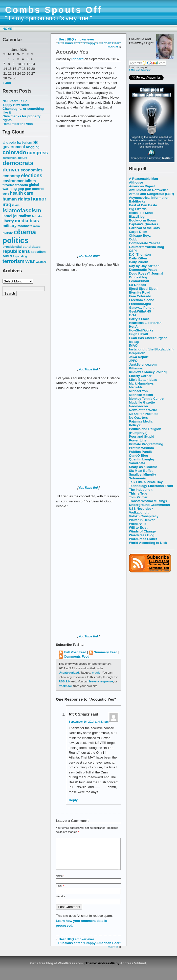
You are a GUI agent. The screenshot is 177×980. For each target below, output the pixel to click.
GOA (133, 315)
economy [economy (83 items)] (11, 176)
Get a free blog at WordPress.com (56, 969)
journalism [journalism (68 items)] (22, 216)
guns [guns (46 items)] (6, 194)
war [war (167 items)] (30, 261)
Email (60, 892)
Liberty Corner (140, 376)
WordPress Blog (142, 535)
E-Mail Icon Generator (140, 70)
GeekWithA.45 (140, 311)
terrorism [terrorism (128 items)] (13, 261)
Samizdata (137, 463)
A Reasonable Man (143, 179)
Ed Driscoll (138, 285)
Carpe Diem (138, 232)
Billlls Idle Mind (141, 213)
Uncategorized (69, 672)
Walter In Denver (142, 520)
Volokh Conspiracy (144, 516)
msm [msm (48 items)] (36, 226)
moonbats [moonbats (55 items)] (25, 226)
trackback (65, 686)
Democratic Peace (143, 270)
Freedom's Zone (142, 300)
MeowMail (137, 387)
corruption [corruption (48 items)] (9, 158)
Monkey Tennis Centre (146, 399)
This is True (138, 493)
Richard (77, 59)
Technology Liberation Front (151, 486)
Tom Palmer (138, 497)
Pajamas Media (141, 421)
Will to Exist (138, 528)
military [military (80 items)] (9, 226)
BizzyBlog (137, 217)
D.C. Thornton (140, 254)
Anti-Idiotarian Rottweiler (148, 190)
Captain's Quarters (143, 224)
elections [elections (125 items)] (32, 175)
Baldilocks (137, 201)
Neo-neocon (138, 406)
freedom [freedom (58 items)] (21, 185)
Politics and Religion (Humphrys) (145, 431)
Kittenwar (136, 368)
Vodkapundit (139, 512)
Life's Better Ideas (143, 380)
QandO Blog (139, 455)
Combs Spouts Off (53, 10)
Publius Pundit (140, 452)
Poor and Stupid (142, 437)
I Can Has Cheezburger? (148, 338)
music (96, 672)
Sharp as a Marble (143, 467)
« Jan (7, 83)
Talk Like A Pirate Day (146, 482)
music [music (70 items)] (8, 233)
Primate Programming (146, 444)
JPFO (133, 361)
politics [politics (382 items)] (16, 240)
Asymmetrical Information (149, 198)
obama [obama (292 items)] (25, 232)
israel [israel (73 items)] (7, 216)
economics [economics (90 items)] (32, 170)
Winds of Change (142, 531)
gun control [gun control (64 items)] (34, 189)
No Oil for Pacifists (144, 414)
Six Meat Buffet (141, 471)
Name (60, 882)
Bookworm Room (142, 220)
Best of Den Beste (143, 205)
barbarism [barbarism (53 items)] (24, 143)
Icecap (134, 342)
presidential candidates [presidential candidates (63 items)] (21, 247)
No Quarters (138, 418)
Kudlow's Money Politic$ (148, 372)
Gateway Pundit (141, 308)
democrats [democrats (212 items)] (18, 163)
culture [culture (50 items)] (22, 158)
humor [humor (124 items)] (39, 199)
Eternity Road (140, 292)
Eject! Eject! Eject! (143, 289)
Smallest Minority (142, 474)
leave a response (101, 681)
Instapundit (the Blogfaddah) (151, 349)
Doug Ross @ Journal (146, 273)
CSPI (133, 251)
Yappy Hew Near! (16, 105)
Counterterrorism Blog (147, 247)
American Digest (142, 186)
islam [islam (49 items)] (16, 205)
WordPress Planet (143, 539)
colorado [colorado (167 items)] (14, 152)
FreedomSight (140, 304)
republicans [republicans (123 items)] (16, 251)
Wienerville (138, 524)
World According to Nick (148, 543)
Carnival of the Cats (144, 228)
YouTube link (89, 256)
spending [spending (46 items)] (21, 256)
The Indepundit (141, 490)
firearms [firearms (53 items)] (8, 185)
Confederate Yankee (145, 243)
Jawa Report (139, 357)
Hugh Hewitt (139, 334)
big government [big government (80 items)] (20, 144)
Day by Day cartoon (144, 266)
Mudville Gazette (142, 402)
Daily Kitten (138, 258)
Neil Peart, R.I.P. (15, 101)
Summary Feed (106, 652)
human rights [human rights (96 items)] (16, 199)
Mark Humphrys (141, 383)
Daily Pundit (138, 262)
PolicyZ (135, 425)
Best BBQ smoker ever (76, 39)
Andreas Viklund (133, 969)
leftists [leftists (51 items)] (37, 216)
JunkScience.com (143, 364)
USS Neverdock (141, 509)
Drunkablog (138, 277)
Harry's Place (139, 319)
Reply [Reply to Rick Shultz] (73, 800)
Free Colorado (140, 296)
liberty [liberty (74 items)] (8, 221)
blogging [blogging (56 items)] (33, 147)
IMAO (133, 346)
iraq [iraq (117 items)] (7, 204)
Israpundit (137, 353)
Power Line (138, 440)
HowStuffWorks (141, 330)
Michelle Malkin (141, 395)
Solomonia (137, 478)
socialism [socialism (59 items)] (38, 252)
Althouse (136, 182)
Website (60, 903)
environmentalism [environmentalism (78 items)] (19, 181)
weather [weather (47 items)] (41, 262)
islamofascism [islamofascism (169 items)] (22, 210)
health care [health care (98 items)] (21, 193)
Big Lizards (138, 209)
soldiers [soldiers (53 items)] (8, 256)
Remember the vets (18, 124)
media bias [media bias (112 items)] (27, 221)
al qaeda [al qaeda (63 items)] (9, 142)
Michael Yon (138, 391)
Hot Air (134, 327)
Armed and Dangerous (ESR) (151, 194)
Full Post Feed (75, 652)
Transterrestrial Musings (148, 501)
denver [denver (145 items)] (11, 170)
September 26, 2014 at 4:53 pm (89, 722)
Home (7, 29)
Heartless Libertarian (145, 323)
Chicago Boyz (140, 236)
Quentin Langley (142, 459)
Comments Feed (77, 656)
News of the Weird (143, 410)
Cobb (133, 239)
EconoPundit (139, 281)
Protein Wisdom (141, 448)
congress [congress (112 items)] (37, 153)
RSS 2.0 (64, 681)
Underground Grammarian (149, 505)
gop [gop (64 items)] (21, 189)
